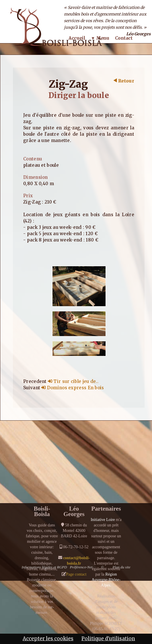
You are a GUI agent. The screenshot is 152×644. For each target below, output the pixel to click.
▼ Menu (100, 38)
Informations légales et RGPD (44, 567)
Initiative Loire (103, 520)
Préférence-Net (81, 567)
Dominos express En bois (73, 388)
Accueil (77, 38)
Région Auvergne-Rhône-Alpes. (106, 580)
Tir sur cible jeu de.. (73, 381)
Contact (124, 38)
